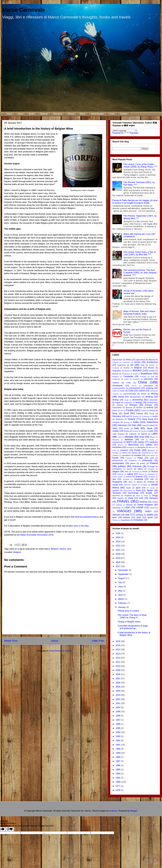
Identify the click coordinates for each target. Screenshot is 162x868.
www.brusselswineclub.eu (87, 517)
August (122, 578)
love (142, 437)
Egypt (118, 403)
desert (144, 394)
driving (115, 400)
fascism (129, 408)
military (149, 445)
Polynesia (137, 466)
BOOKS (137, 370)
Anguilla (115, 362)
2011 (118, 662)
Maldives (129, 440)
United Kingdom (145, 505)
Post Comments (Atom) (60, 651)
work (139, 517)
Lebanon (133, 434)
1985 (118, 770)
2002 (118, 699)
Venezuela (154, 508)
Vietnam (116, 515)
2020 (118, 554)
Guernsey (146, 416)
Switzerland (128, 490)
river (126, 472)
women (127, 517)
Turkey (155, 502)
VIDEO (148, 511)
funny (152, 414)
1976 (118, 790)
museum (124, 450)
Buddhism (147, 374)
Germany (117, 416)
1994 (118, 732)
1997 (118, 720)
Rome (145, 472)
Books (32, 114)
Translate (131, 133)
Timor (146, 496)
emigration (128, 403)
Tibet (138, 496)
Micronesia (133, 445)
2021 (118, 550)
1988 (118, 757)
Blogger (134, 811)
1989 (118, 753)
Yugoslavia (125, 520)
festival (150, 407)
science (139, 477)
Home (10, 114)
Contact (124, 114)
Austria (126, 368)
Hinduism (120, 419)
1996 (118, 724)
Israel (127, 428)
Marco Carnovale (23, 10)
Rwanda (120, 474)
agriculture (141, 360)
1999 (118, 712)
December (123, 570)
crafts (114, 391)
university (116, 508)
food (126, 413)
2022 (118, 546)
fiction (115, 410)
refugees (151, 469)
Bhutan (151, 368)
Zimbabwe (138, 520)
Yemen (115, 520)
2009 (118, 670)
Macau (153, 437)
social (115, 485)
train (141, 498)
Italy (137, 428)
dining (154, 394)
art (132, 365)
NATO (125, 453)
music (138, 450)
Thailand (128, 496)
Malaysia (116, 440)
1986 (118, 765)
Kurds (143, 431)
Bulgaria (115, 377)
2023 (118, 542)
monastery (130, 447)
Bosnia (115, 374)
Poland (154, 463)
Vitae (97, 532)
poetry (143, 463)
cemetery (136, 379)
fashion (139, 408)
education (154, 400)
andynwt (113, 811)
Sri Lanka (151, 488)
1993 (118, 736)
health (155, 416)
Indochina (152, 422)
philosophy (147, 460)
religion (116, 472)
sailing (130, 474)
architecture (152, 362)
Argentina (121, 365)
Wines (83, 114)
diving (121, 397)
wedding (139, 515)
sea (114, 479)
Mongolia (141, 447)
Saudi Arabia (117, 477)
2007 (118, 679)
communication (119, 388)
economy (138, 400)
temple (149, 493)
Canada (143, 377)
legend (144, 434)
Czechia (115, 394)
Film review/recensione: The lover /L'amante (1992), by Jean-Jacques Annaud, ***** (140, 273)
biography (117, 371)
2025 (118, 533)
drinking (149, 397)
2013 (118, 654)
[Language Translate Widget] (125, 131)
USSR (140, 507)
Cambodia (128, 376)
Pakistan (129, 458)
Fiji (122, 411)
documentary (135, 397)
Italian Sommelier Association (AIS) (37, 535)
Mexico (121, 445)
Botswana (126, 374)
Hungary (116, 422)
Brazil (135, 374)
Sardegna (151, 474)
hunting (127, 422)
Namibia (115, 453)
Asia (142, 365)
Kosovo (135, 431)
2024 (118, 537)
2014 (118, 650)
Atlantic (152, 365)
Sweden (116, 490)
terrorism (116, 496)
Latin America (118, 434)
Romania (135, 472)
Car (152, 377)
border (152, 371)
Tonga (155, 496)
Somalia (144, 485)
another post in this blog (77, 526)
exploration (117, 408)
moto (114, 450)
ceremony (148, 379)
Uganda (119, 505)
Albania (152, 360)
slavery (140, 482)
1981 (118, 778)
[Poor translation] (10, 829)
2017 (118, 566)
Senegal (126, 479)
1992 (118, 740)
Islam (115, 428)
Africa (129, 360)
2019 (118, 558)
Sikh (152, 479)
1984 (118, 774)
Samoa (141, 474)
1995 (118, 728)
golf (128, 416)
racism (130, 469)
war (128, 515)
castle (126, 379)
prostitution (117, 469)
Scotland (152, 477)
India (136, 422)
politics (122, 466)
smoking (151, 482)
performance (118, 460)
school (129, 477)
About (21, 114)
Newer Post (11, 641)
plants (133, 463)
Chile (129, 383)
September (124, 574)
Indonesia (122, 425)
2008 (118, 674)
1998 (118, 716)
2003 (118, 695)
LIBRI (155, 434)
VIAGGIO (124, 511)
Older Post (98, 641)
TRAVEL (123, 501)
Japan (150, 428)
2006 (118, 683)
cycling (153, 391)
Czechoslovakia (130, 394)
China (142, 382)
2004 (118, 691)
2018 (118, 562)
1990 (118, 749)
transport (154, 498)
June (121, 587)
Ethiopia (133, 405)
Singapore (117, 482)
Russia (155, 472)
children (116, 383)
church (134, 386)
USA (127, 507)
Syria (138, 490)
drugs (127, 400)
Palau (140, 458)
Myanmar (151, 450)
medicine (154, 442)
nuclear (138, 455)
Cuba (131, 391)
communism (135, 388)
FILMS (130, 410)
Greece (136, 416)
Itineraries (58, 114)
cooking (149, 388)
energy (139, 402)
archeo (137, 362)
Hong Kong (148, 419)
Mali (142, 440)
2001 (118, 703)
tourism (120, 498)
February (123, 603)
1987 (118, 761)
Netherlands (146, 453)
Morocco (152, 447)
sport (138, 488)
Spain (129, 488)
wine (69, 549)
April (121, 595)
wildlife (150, 515)
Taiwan (150, 490)
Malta (152, 440)
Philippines (133, 461)
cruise (122, 391)
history (63, 549)
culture (142, 391)
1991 (118, 745)
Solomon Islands (130, 485)
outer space (151, 455)
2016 (118, 641)
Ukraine (129, 505)
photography (118, 463)
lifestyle (129, 437)
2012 (118, 658)
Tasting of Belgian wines (129, 622)
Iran (134, 425)
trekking (143, 502)
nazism (134, 453)
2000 (118, 707)
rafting (140, 469)
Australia (116, 368)
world (150, 517)
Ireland (152, 425)
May (121, 591)
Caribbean (116, 379)
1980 (118, 782)
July (120, 582)
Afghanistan (117, 360)
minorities (117, 447)
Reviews (44, 114)
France (140, 413)
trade (130, 498)
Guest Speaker (98, 114)
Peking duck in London (128, 611)
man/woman (118, 442)
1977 (118, 786)
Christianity (118, 386)
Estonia (120, 405)
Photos (71, 114)
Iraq (144, 425)
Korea (126, 431)
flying (115, 413)
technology (133, 493)
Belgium (55, 549)
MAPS (129, 442)
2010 (118, 666)
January (122, 607)
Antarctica (126, 362)
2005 (118, 687)
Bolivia (127, 371)
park (152, 458)
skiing (130, 482)
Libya (120, 437)
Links (112, 114)
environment (153, 403)
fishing (152, 410)
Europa (148, 405)
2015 (118, 645)
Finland (144, 411)
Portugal (151, 466)
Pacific (115, 458)
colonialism (148, 386)
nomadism (126, 455)
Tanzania (117, 493)
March (121, 599)
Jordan (116, 431)
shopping (139, 479)
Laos (151, 431)
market (141, 442)
